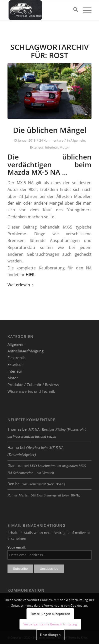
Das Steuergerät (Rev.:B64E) (43, 484)
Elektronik (16, 358)
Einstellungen (50, 635)
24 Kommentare (51, 140)
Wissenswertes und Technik (31, 391)
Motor (64, 147)
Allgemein (78, 140)
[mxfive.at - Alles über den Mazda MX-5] (41, 10)
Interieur (51, 147)
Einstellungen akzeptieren (50, 614)
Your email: (17, 547)
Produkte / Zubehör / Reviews (33, 385)
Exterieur (37, 147)
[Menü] (85, 10)
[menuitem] (73, 10)
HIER (30, 275)
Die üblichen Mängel (50, 130)
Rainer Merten (18, 495)
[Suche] (73, 10)
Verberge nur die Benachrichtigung (50, 624)
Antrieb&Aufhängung (25, 351)
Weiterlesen (21, 285)
